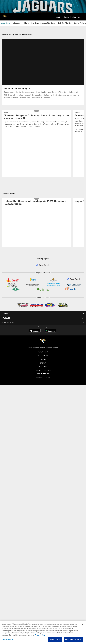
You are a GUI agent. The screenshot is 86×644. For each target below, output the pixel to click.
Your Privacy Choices (43, 353)
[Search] (79, 17)
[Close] (82, 624)
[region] (43, 632)
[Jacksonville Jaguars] (43, 324)
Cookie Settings (43, 357)
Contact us (43, 342)
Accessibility (43, 338)
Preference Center (43, 360)
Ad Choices (43, 349)
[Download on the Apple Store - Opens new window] (35, 314)
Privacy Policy (43, 335)
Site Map (43, 346)
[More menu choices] (83, 17)
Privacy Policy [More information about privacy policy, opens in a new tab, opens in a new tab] (40, 635)
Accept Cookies (55, 639)
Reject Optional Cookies (73, 639)
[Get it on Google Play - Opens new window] (50, 315)
